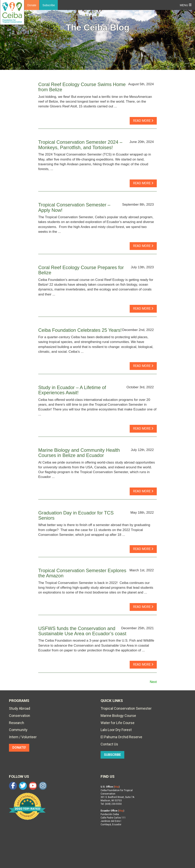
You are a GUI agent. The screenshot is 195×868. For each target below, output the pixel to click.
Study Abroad (20, 708)
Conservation (20, 716)
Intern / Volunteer (23, 737)
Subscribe (49, 5)
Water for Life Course (118, 723)
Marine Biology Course (118, 716)
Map (117, 787)
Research (17, 723)
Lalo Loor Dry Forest (116, 730)
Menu (184, 5)
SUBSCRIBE (112, 755)
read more (143, 121)
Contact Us (109, 744)
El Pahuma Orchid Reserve (121, 737)
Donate (32, 5)
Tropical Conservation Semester (126, 708)
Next (153, 682)
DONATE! (19, 748)
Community (18, 730)
